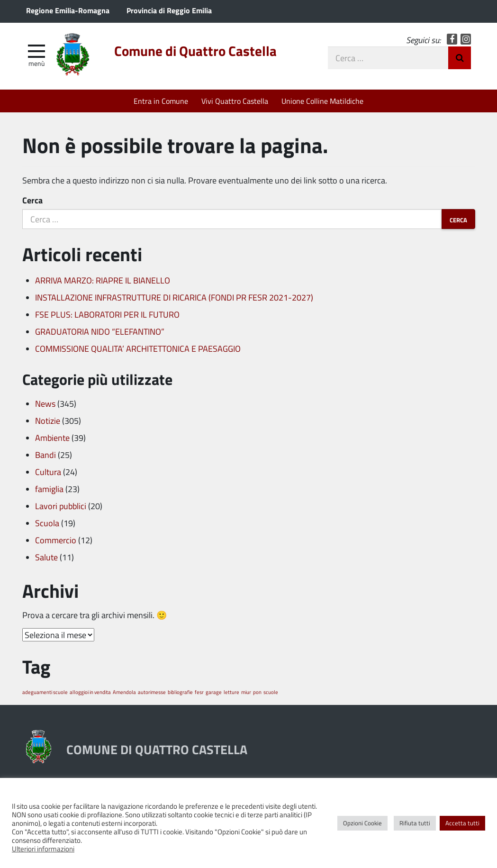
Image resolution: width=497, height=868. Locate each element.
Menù (36, 63)
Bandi (45, 455)
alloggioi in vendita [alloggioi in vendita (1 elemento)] (90, 692)
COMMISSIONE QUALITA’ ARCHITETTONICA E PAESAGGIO (138, 348)
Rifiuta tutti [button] (415, 823)
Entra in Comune (161, 101)
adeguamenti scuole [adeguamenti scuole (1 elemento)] (45, 692)
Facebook (452, 39)
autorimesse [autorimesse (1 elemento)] (152, 692)
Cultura (48, 472)
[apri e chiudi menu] (36, 50)
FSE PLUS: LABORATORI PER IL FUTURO (107, 314)
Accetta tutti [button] (462, 823)
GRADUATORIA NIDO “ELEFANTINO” (100, 331)
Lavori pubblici (61, 506)
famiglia (49, 489)
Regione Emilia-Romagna (68, 10)
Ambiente (52, 438)
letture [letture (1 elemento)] (231, 692)
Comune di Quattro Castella (195, 51)
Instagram (466, 39)
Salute (46, 557)
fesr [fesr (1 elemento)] (199, 692)
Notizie (48, 420)
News (45, 403)
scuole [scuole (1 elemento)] (271, 692)
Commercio (56, 540)
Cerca (32, 200)
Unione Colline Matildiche (322, 101)
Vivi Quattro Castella (235, 101)
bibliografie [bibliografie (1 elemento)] (180, 692)
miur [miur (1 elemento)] (246, 692)
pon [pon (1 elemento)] (257, 692)
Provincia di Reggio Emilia (169, 10)
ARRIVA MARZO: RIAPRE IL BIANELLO (103, 280)
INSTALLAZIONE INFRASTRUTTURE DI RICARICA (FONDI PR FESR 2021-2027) (174, 297)
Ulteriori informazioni (43, 849)
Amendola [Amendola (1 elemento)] (124, 692)
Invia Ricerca (460, 58)
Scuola (47, 523)
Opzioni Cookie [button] (362, 823)
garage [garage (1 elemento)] (214, 692)
